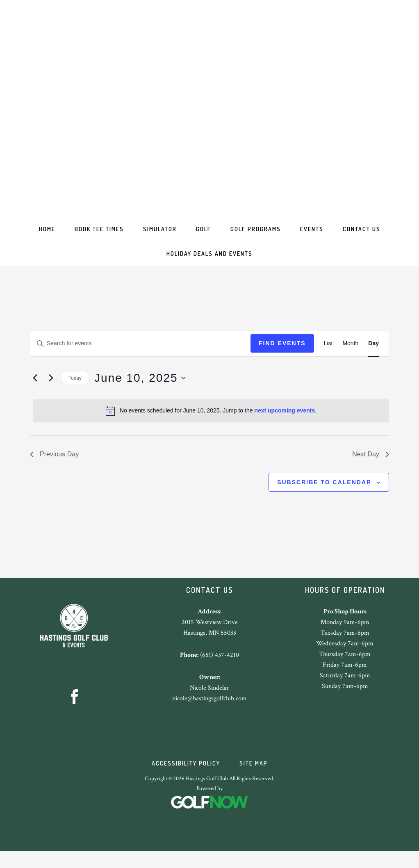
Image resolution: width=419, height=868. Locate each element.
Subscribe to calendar (324, 494)
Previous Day (54, 466)
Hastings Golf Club (209, 107)
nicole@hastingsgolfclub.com (209, 710)
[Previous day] (35, 390)
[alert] (211, 422)
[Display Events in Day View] (373, 355)
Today (75, 390)
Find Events (282, 355)
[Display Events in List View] (328, 355)
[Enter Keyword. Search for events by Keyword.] (140, 355)
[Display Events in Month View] (350, 355)
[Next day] (51, 390)
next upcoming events (285, 422)
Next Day (371, 466)
